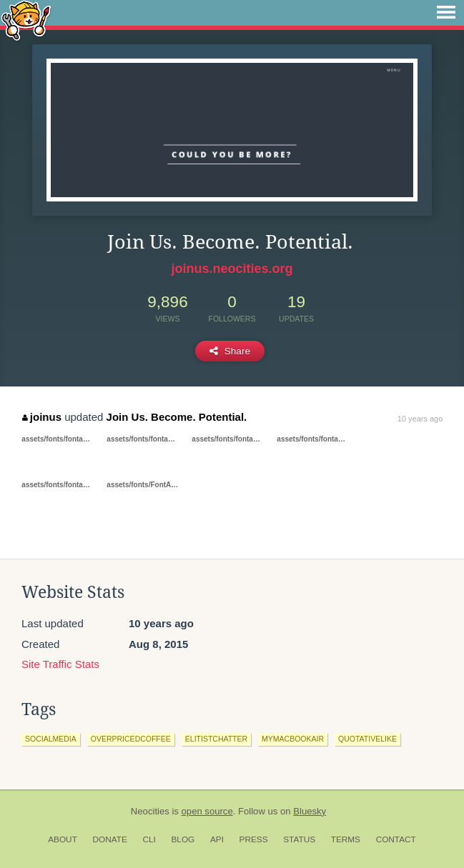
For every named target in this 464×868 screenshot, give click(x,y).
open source (207, 811)
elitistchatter (216, 739)
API (217, 839)
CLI (149, 839)
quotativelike (367, 739)
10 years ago (420, 419)
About (63, 839)
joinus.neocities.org (232, 269)
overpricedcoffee (131, 739)
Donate (110, 839)
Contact (396, 839)
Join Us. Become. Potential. (177, 417)
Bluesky (310, 811)
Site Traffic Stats (60, 664)
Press (254, 839)
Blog (183, 839)
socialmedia (51, 739)
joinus (42, 417)
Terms (346, 839)
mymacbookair (293, 739)
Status (299, 839)
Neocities (150, 811)
